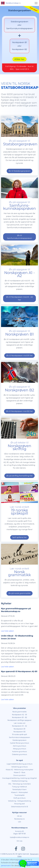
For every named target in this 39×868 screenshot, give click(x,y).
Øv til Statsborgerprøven (19, 177)
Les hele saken (7, 637)
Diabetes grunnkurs (19, 761)
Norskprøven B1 (20, 735)
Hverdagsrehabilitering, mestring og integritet (19, 784)
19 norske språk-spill (19, 741)
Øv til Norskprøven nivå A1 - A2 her (19, 305)
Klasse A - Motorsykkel (20, 799)
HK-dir (19, 822)
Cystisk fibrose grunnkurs (19, 749)
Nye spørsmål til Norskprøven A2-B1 (19, 678)
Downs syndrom (19, 782)
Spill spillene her (19, 544)
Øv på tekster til (19, 452)
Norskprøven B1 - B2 (19, 724)
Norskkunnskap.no (19, 834)
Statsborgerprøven (19, 746)
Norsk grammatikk (19, 718)
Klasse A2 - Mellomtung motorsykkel (19, 776)
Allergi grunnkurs (20, 755)
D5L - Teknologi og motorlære (19, 790)
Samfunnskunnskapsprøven (19, 744)
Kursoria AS (19, 838)
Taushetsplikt (19, 801)
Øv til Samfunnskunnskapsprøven (19, 243)
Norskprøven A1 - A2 (19, 732)
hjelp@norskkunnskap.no (20, 844)
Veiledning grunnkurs (19, 773)
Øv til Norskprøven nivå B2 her (19, 417)
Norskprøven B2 (19, 738)
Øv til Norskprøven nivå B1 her (19, 362)
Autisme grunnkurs (20, 758)
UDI (20, 828)
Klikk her (19, 65)
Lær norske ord (19, 729)
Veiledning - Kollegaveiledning (20, 807)
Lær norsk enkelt (19, 516)
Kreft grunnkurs (19, 804)
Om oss (19, 847)
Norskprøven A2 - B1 (19, 721)
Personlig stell (19, 810)
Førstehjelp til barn (20, 796)
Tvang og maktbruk (20, 793)
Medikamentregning (20, 787)
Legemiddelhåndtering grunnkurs (19, 770)
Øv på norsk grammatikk (19, 600)
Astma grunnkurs (19, 752)
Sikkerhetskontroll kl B (19, 813)
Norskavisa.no (19, 825)
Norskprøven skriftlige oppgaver (19, 726)
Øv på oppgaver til (19, 212)
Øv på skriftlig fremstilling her (20, 482)
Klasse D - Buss (19, 779)
